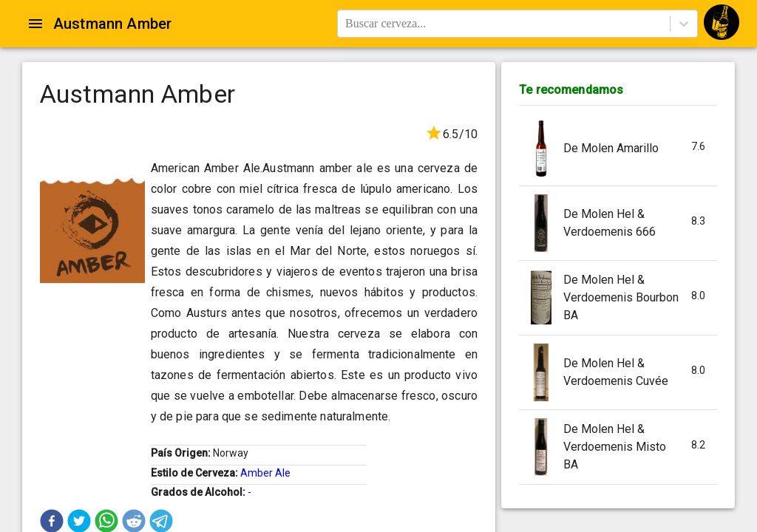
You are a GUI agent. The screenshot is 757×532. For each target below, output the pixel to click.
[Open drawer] (35, 24)
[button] (618, 149)
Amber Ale (265, 473)
